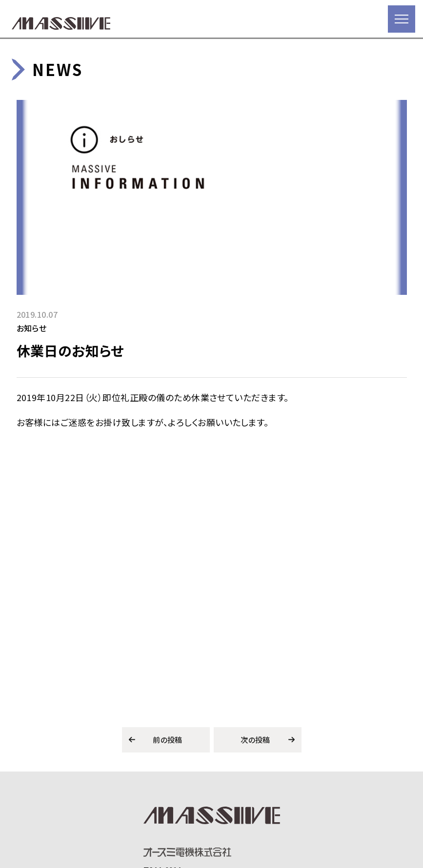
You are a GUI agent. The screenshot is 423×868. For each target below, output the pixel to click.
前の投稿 (168, 740)
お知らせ (32, 328)
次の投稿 (255, 740)
